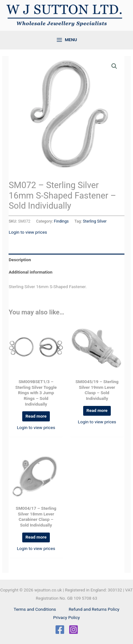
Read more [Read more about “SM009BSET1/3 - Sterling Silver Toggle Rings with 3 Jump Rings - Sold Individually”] (36, 416)
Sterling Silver (95, 221)
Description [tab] (20, 260)
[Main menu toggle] (66, 40)
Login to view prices (28, 232)
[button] (114, 66)
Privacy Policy (66, 617)
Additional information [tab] (30, 272)
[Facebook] (60, 630)
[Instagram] (73, 630)
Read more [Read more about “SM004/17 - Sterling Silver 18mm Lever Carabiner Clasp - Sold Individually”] (36, 537)
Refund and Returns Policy (94, 609)
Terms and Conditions (35, 609)
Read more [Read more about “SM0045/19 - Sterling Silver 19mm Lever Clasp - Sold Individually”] (97, 410)
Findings (61, 221)
